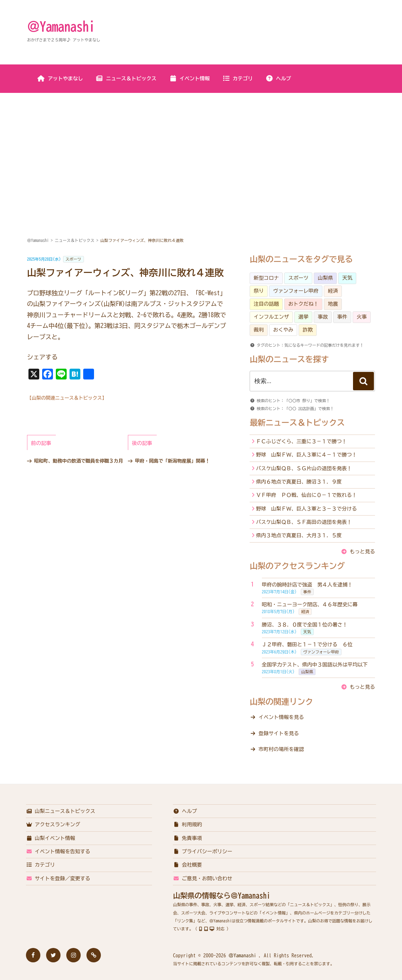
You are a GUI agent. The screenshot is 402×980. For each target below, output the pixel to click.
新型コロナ (266, 278)
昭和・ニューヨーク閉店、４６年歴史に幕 (310, 604)
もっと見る (362, 552)
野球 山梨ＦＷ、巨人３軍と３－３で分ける (307, 509)
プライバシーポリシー (203, 851)
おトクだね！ (303, 304)
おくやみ (283, 330)
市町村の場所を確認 (281, 749)
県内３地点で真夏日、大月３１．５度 (299, 535)
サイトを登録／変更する (58, 878)
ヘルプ (278, 78)
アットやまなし (60, 78)
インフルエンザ (271, 317)
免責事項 (187, 838)
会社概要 (187, 865)
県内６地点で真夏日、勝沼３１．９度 (299, 482)
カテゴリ (238, 78)
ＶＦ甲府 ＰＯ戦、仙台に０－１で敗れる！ (307, 495)
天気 (347, 278)
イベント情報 (189, 78)
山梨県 (325, 278)
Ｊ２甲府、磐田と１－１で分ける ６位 (307, 644)
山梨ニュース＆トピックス (61, 811)
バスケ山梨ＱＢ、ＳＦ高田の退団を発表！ (304, 522)
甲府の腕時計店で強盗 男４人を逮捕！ (307, 585)
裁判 (259, 330)
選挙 (303, 317)
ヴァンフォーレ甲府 (296, 291)
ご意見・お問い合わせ (203, 878)
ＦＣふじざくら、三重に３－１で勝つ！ (301, 441)
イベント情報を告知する (58, 851)
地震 (333, 304)
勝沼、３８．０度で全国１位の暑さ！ (305, 625)
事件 (342, 317)
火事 (362, 317)
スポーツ (73, 259)
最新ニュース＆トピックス (297, 423)
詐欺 (308, 330)
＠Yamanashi (61, 26)
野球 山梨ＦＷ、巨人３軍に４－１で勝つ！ (307, 455)
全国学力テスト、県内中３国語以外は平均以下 (315, 665)
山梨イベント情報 (51, 838)
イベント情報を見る (281, 717)
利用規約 (187, 824)
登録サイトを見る (279, 733)
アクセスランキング (53, 824)
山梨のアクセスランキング (297, 566)
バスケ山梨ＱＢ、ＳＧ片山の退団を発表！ (304, 468)
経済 (333, 291)
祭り (259, 291)
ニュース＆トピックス (126, 78)
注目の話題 (266, 304)
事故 (323, 317)
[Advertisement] (201, 147)
